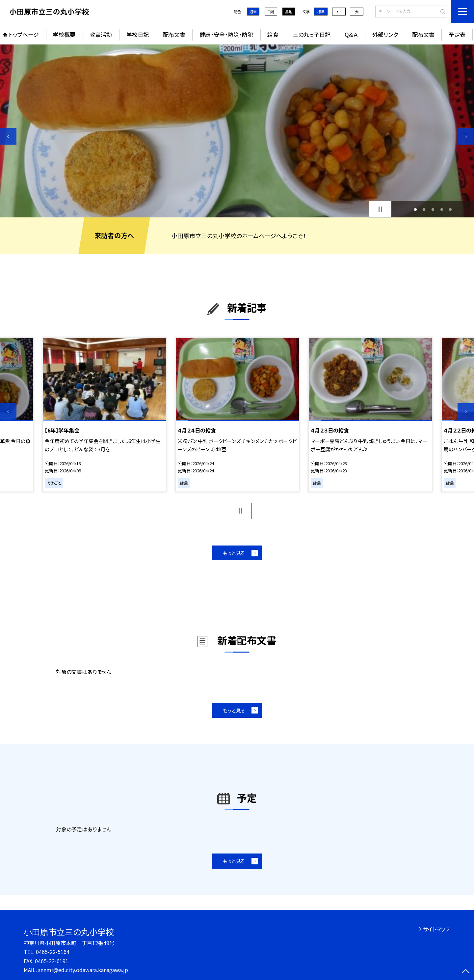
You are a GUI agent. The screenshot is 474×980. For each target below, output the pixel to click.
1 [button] (415, 209)
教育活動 (101, 34)
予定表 (457, 34)
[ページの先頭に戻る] (466, 972)
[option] (237, 131)
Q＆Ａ (351, 34)
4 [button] (442, 209)
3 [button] (433, 209)
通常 (253, 12)
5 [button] (450, 209)
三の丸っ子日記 (312, 34)
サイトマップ (437, 929)
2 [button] (424, 209)
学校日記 (138, 34)
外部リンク (385, 34)
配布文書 (174, 34)
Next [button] (466, 136)
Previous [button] (8, 136)
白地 (271, 12)
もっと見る (234, 553)
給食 (273, 34)
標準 (321, 12)
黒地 (289, 12)
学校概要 (64, 34)
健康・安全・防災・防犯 (226, 34)
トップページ (24, 34)
